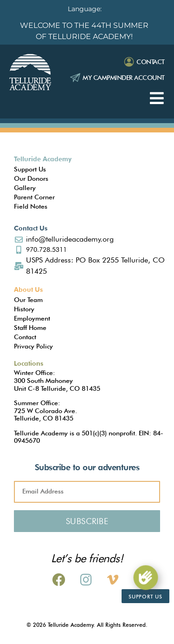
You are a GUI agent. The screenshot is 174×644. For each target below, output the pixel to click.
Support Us (30, 169)
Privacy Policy (33, 346)
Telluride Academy (43, 159)
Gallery (25, 188)
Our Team (28, 300)
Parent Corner (34, 197)
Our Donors (31, 178)
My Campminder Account (124, 78)
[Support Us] (145, 577)
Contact (151, 62)
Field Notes (31, 206)
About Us (28, 289)
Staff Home (30, 328)
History (24, 309)
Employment (32, 318)
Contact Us (31, 228)
